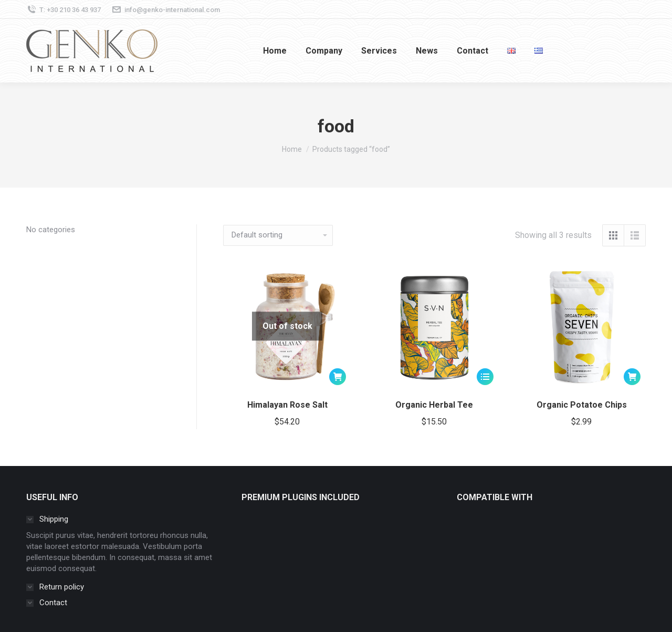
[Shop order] (278, 235)
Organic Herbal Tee (434, 405)
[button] (632, 377)
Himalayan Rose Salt (287, 405)
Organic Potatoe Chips (582, 405)
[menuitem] (275, 51)
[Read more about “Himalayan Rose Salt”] (338, 377)
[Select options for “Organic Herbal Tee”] (485, 377)
